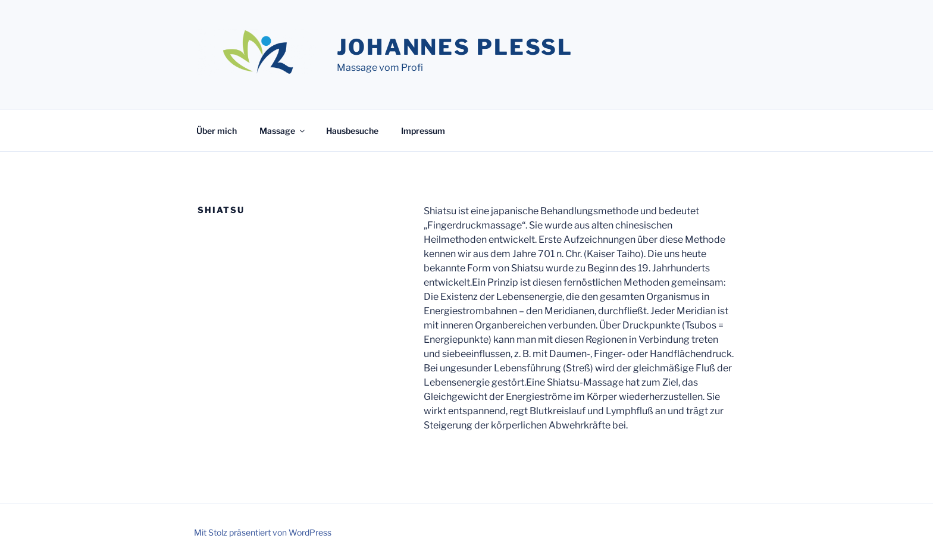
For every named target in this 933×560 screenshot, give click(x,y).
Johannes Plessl (455, 47)
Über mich (217, 131)
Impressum (423, 131)
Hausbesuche (352, 131)
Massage (283, 131)
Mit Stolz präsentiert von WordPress (263, 532)
